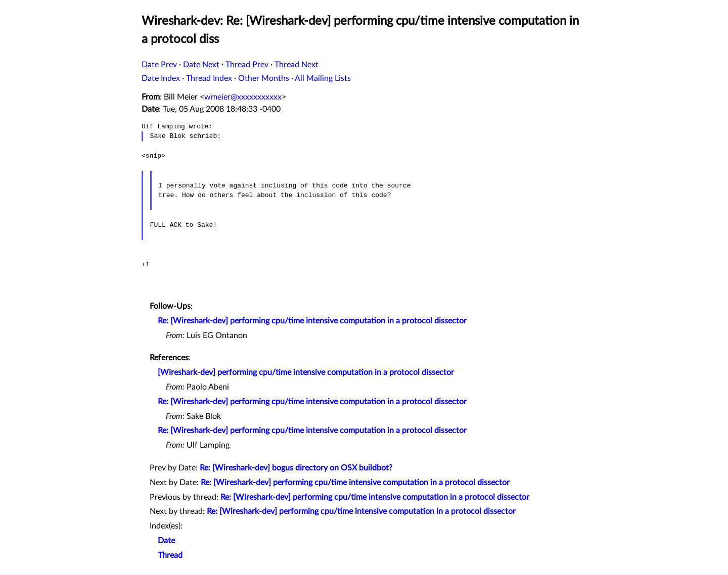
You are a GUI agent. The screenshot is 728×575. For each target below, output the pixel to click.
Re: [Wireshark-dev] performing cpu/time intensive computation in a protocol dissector (312, 321)
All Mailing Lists (323, 78)
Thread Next (297, 65)
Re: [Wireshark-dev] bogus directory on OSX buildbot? (296, 468)
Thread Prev (247, 65)
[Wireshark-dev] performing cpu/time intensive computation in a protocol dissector (306, 372)
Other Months (264, 78)
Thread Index (209, 78)
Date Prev (159, 65)
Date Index (161, 78)
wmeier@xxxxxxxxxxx (243, 97)
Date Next (201, 65)
